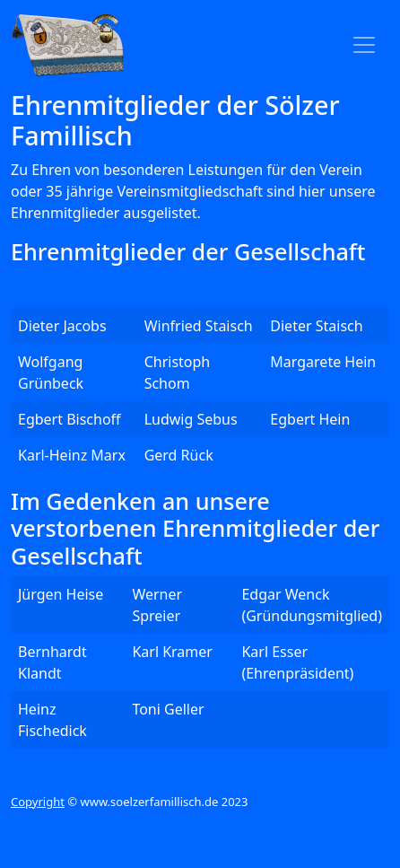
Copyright (38, 802)
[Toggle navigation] (364, 45)
